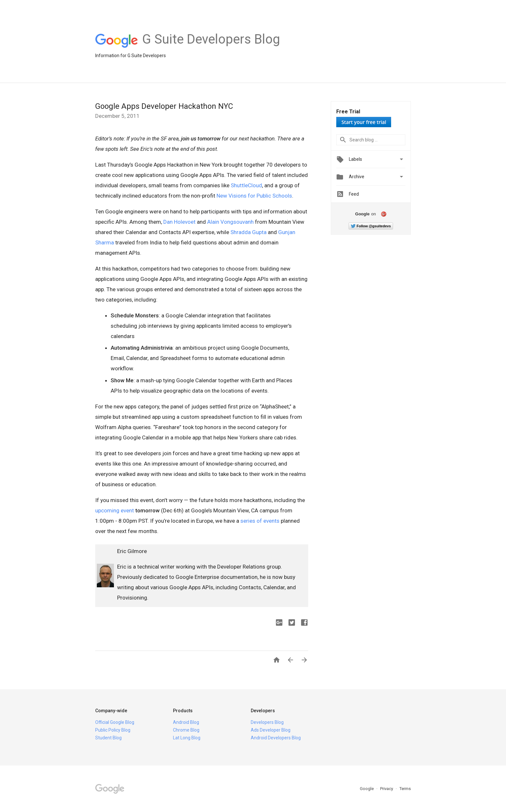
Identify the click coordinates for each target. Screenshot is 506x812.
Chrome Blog (186, 730)
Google (367, 789)
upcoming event (115, 510)
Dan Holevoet (179, 222)
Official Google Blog (115, 722)
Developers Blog (267, 722)
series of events (260, 521)
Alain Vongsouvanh (230, 222)
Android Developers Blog (276, 738)
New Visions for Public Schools (254, 196)
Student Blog (108, 738)
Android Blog (186, 722)
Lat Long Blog (187, 738)
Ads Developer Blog (271, 730)
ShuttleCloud (246, 185)
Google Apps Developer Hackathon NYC (164, 106)
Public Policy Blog (113, 730)
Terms (405, 789)
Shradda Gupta (248, 232)
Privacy (387, 789)
